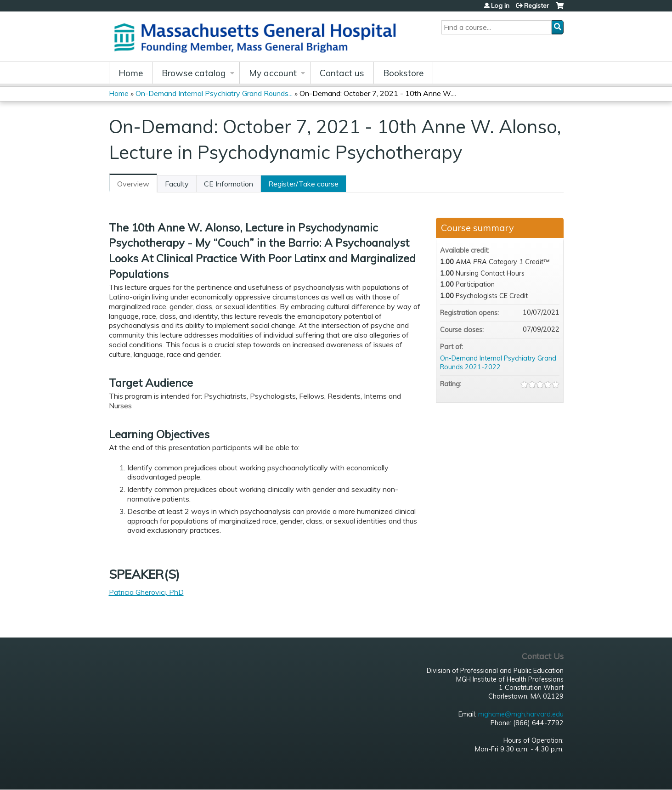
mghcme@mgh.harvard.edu (521, 714)
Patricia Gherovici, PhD (146, 592)
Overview (133, 184)
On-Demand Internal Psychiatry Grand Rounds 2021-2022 (498, 363)
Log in (500, 6)
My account (273, 73)
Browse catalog (194, 73)
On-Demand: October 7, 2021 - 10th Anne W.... (378, 93)
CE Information (229, 184)
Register (536, 6)
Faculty (177, 184)
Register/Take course (303, 184)
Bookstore (403, 73)
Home (131, 73)
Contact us (342, 73)
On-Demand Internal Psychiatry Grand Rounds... (214, 93)
